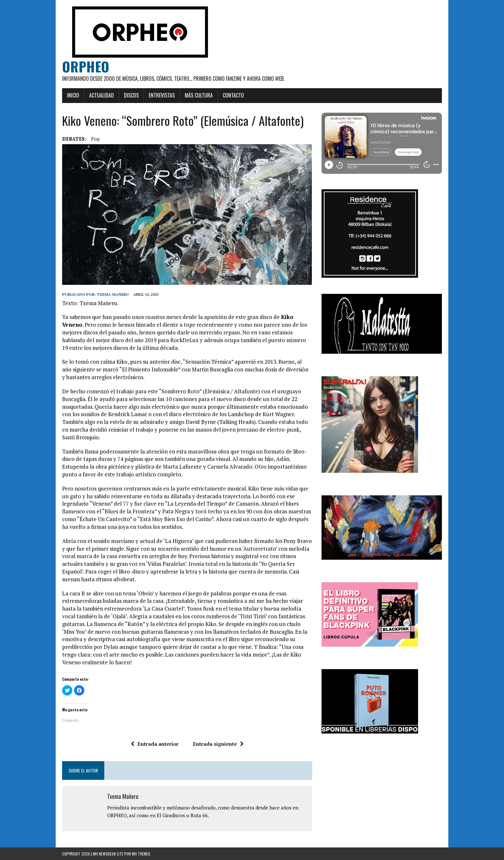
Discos (131, 95)
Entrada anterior (155, 744)
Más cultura (199, 95)
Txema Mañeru (113, 294)
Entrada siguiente (218, 744)
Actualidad (102, 95)
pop (95, 139)
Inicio (73, 95)
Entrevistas (162, 95)
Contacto (233, 95)
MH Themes (141, 854)
